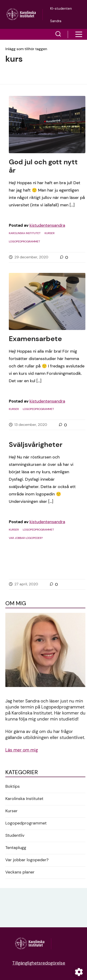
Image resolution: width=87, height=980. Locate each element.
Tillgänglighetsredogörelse (39, 963)
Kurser (50, 233)
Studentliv (15, 835)
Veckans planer (20, 872)
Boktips (13, 786)
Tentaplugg (16, 848)
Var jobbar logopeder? (26, 538)
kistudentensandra (47, 225)
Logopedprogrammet (24, 241)
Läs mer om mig (22, 750)
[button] (58, 34)
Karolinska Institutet (25, 233)
